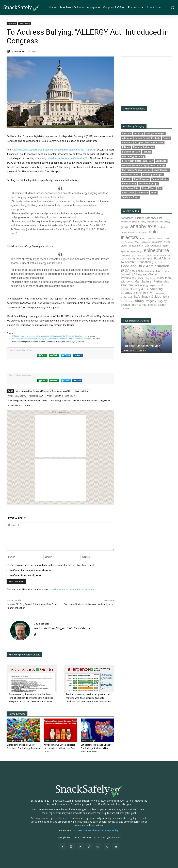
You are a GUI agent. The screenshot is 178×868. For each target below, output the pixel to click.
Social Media (128, 193)
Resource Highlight (148, 184)
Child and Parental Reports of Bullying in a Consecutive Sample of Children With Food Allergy (51, 339)
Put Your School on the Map (142, 346)
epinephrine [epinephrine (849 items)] (156, 250)
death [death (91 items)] (165, 246)
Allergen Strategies (155, 134)
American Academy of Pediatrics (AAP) (26, 396)
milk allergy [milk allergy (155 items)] (141, 285)
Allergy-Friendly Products (148, 138)
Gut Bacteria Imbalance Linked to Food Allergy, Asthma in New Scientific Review (97, 748)
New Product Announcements (136, 170)
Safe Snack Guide (131, 188)
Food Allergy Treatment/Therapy (138, 161)
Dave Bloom (19, 51)
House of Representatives (85, 400)
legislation (106, 400)
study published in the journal (62, 158)
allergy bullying (81, 391)
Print (42, 355)
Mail (53, 355)
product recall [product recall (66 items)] (127, 297)
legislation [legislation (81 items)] (151, 278)
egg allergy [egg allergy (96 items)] (136, 251)
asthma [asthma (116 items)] (162, 227)
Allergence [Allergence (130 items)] (127, 218)
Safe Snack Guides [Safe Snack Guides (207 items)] (147, 297)
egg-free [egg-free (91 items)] (125, 251)
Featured (147, 152)
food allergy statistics (60, 400)
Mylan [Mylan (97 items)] (153, 285)
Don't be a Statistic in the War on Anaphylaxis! (89, 604)
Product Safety (129, 184)
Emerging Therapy (15, 741)
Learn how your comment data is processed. (72, 590)
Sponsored (143, 193)
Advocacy (138, 134)
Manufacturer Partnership (134, 165)
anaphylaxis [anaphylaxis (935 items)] (143, 226)
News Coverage (25, 24)
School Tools (148, 188)
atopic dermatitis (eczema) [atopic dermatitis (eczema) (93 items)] (134, 233)
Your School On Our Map (136, 321)
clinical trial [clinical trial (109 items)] (135, 246)
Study (154, 193)
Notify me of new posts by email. (26, 575)
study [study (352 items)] (140, 301)
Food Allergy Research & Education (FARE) (27, 400)
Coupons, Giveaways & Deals (149, 143)
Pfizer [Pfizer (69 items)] (152, 293)
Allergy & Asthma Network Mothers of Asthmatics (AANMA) (43, 391)
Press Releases (141, 179)
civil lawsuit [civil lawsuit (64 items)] (145, 242)
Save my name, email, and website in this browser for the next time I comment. (52, 565)
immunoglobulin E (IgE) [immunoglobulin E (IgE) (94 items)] (157, 271)
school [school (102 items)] (166, 297)
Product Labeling (160, 179)
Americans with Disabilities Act (61, 396)
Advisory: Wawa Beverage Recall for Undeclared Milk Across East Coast (59, 748)
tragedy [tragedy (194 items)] (151, 301)
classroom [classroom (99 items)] (157, 242)
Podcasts (127, 179)
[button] (173, 8)
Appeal (166, 138)
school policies (15, 405)
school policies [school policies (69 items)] (127, 301)
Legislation (12, 24)
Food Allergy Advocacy (133, 156)
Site (159, 188)
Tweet (66, 355)
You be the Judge (131, 197)
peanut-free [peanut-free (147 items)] (141, 293)
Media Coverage (157, 165)
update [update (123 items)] (125, 308)
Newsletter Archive (131, 175)
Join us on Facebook (134, 109)
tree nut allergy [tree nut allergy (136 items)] (157, 305)
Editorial (126, 147)
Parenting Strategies (153, 175)
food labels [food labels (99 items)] (138, 271)
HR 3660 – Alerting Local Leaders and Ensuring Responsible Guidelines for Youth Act (48, 336)
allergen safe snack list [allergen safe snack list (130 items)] (148, 218)
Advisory (127, 134)
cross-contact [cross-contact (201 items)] (151, 245)
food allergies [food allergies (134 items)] (144, 259)
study (27, 405)
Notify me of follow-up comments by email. (31, 570)
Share (78, 355)
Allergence (127, 138)
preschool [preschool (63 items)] (160, 293)
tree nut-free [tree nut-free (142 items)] (139, 305)
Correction (127, 143)
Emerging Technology (144, 147)
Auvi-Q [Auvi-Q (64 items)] (142, 238)
